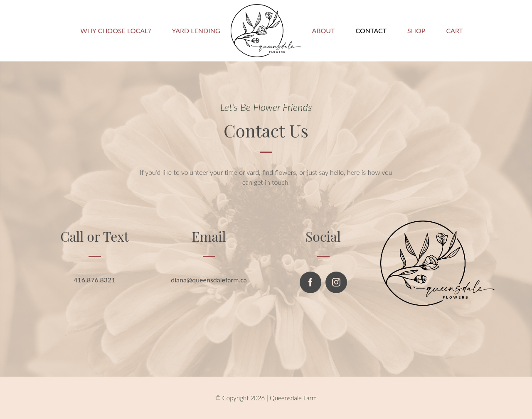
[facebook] (310, 282)
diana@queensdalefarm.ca (209, 280)
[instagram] (336, 282)
